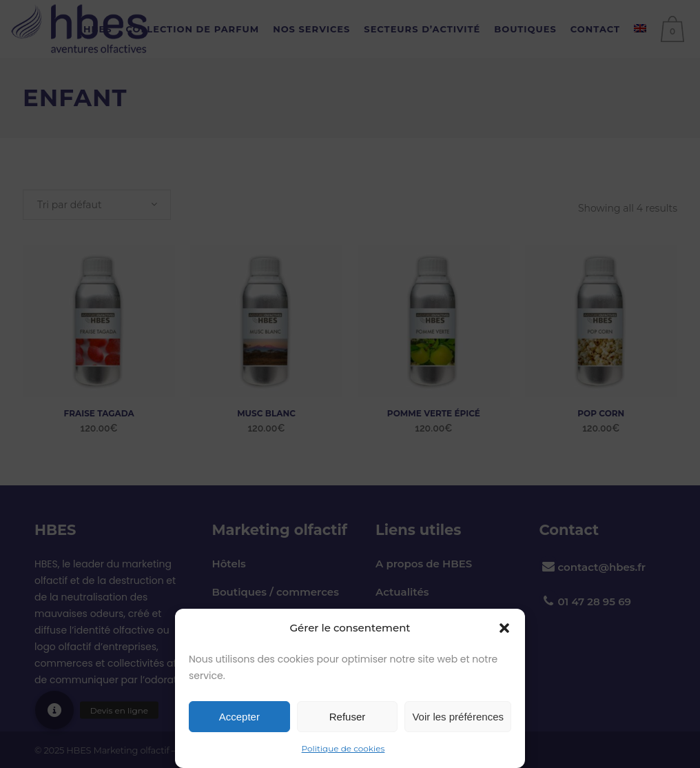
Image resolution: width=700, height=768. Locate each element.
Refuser (348, 717)
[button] (504, 628)
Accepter (239, 717)
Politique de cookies (343, 748)
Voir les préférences (458, 717)
